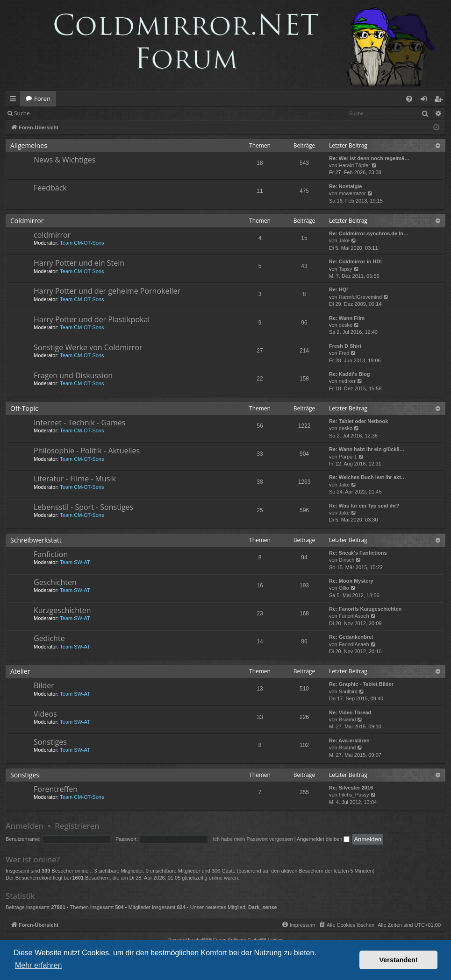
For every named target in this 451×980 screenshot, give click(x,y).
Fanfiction (51, 554)
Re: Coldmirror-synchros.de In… (369, 233)
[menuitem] (409, 99)
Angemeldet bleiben (323, 839)
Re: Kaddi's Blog (350, 374)
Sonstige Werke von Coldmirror (88, 347)
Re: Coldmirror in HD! (355, 261)
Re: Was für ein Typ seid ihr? (364, 506)
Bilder (44, 685)
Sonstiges (50, 742)
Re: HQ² (339, 289)
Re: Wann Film (347, 318)
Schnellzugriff (15, 100)
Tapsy (346, 269)
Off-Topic (24, 408)
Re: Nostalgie (345, 186)
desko (346, 325)
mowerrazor (352, 193)
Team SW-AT (75, 562)
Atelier (20, 671)
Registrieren (99, 113)
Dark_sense (263, 907)
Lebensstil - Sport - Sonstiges (83, 507)
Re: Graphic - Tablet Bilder (361, 684)
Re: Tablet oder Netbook (358, 421)
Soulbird (348, 691)
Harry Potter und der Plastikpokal (92, 319)
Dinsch (347, 560)
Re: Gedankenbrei (351, 637)
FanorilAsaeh (354, 616)
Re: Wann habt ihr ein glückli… (367, 449)
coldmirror (52, 235)
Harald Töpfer (354, 165)
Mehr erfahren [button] (39, 965)
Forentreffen (56, 789)
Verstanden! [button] (399, 960)
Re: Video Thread (350, 712)
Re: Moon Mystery (351, 581)
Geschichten (55, 582)
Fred (344, 353)
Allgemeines (29, 145)
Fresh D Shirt (345, 346)
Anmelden (57, 113)
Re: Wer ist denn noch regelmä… (369, 158)
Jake (344, 240)
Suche (22, 113)
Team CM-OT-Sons (82, 243)
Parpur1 (348, 457)
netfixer (347, 381)
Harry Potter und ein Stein (79, 263)
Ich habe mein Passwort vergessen (253, 839)
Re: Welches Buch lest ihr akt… (368, 477)
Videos (45, 714)
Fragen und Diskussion (73, 375)
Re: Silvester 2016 (351, 788)
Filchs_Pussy (354, 795)
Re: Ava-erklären (349, 740)
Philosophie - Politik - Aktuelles (87, 451)
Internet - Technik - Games (79, 423)
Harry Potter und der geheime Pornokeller (107, 291)
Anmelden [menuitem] (426, 100)
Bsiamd (347, 719)
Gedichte (49, 638)
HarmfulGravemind (360, 297)
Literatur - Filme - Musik (75, 479)
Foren (42, 99)
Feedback (50, 188)
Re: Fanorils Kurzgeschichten (365, 609)
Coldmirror (27, 221)
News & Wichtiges (64, 160)
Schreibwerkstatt (36, 540)
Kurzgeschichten (62, 610)
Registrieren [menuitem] (440, 100)
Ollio (344, 588)
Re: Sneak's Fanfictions (358, 553)
